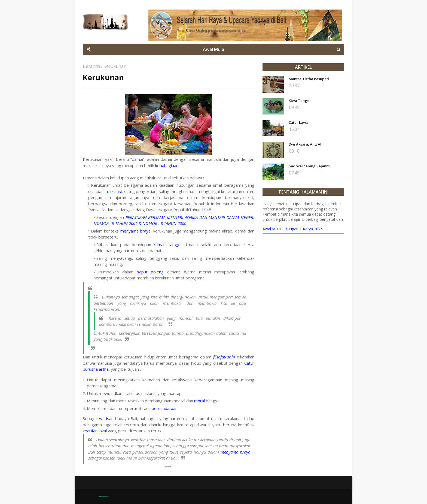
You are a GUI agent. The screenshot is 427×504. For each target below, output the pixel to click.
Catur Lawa (298, 122)
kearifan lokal (95, 431)
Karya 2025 (313, 229)
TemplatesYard (103, 497)
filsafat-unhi (224, 357)
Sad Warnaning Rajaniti (309, 166)
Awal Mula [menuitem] (213, 49)
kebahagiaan (167, 165)
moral (199, 401)
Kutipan (292, 229)
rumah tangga (168, 245)
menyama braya (135, 231)
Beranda (91, 66)
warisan (106, 418)
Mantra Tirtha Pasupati (309, 79)
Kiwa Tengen (300, 101)
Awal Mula (272, 229)
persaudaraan (165, 408)
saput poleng (150, 272)
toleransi (114, 191)
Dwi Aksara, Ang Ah (306, 144)
